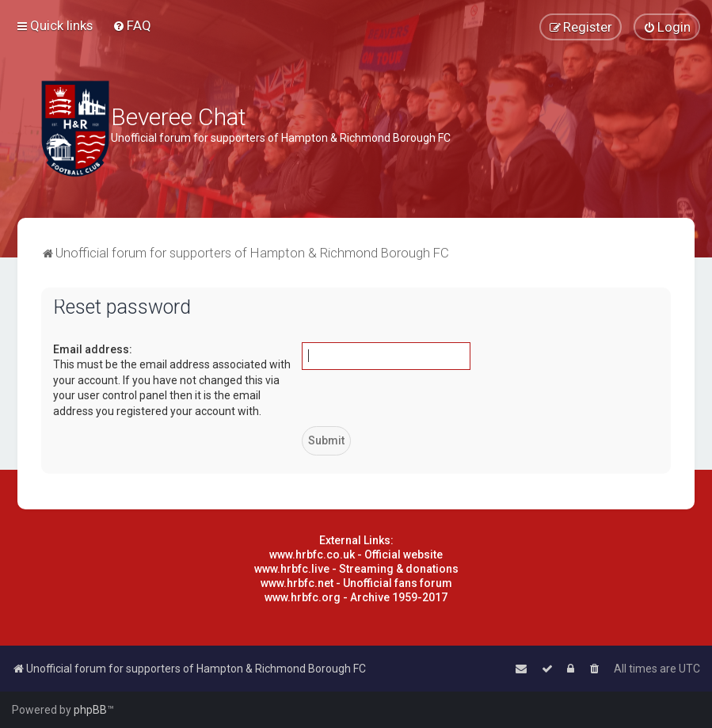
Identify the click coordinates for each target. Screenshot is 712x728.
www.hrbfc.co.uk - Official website (356, 555)
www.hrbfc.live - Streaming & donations (356, 569)
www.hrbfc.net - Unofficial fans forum (356, 583)
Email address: (93, 349)
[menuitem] (132, 25)
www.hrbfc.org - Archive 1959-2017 (356, 597)
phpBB (90, 710)
